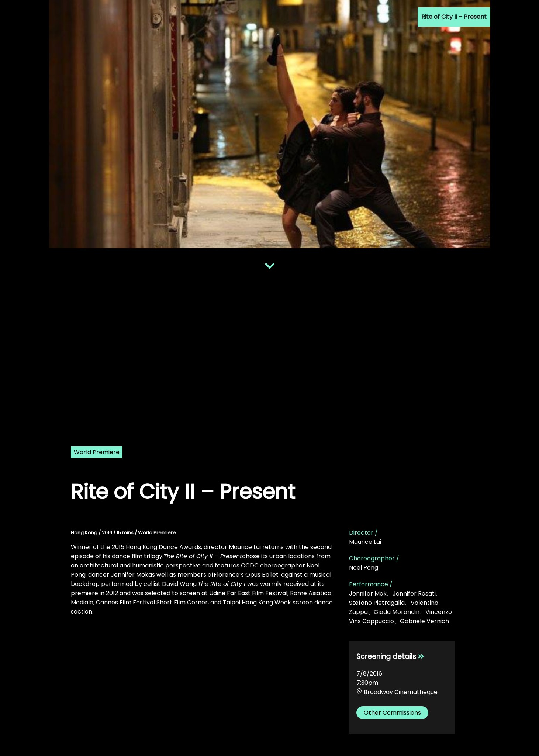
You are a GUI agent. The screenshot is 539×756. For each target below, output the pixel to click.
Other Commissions (392, 713)
